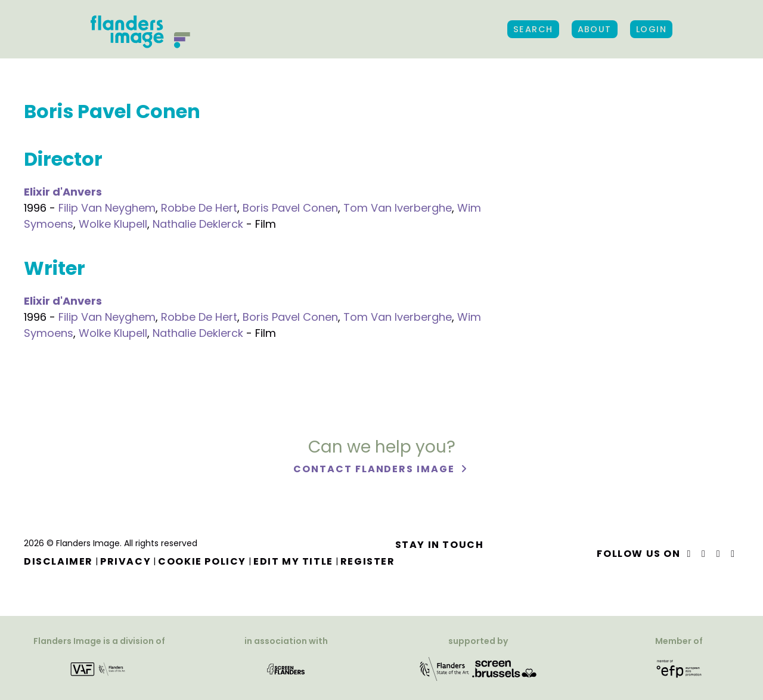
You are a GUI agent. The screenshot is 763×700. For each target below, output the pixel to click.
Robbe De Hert (199, 208)
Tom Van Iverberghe (398, 208)
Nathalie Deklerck (198, 224)
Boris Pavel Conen (290, 208)
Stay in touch (440, 545)
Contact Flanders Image (375, 469)
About (595, 29)
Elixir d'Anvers (63, 192)
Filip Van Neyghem (107, 208)
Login (651, 29)
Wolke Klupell (113, 224)
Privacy (125, 561)
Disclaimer (58, 561)
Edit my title (293, 561)
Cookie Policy (202, 561)
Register (368, 561)
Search (533, 29)
